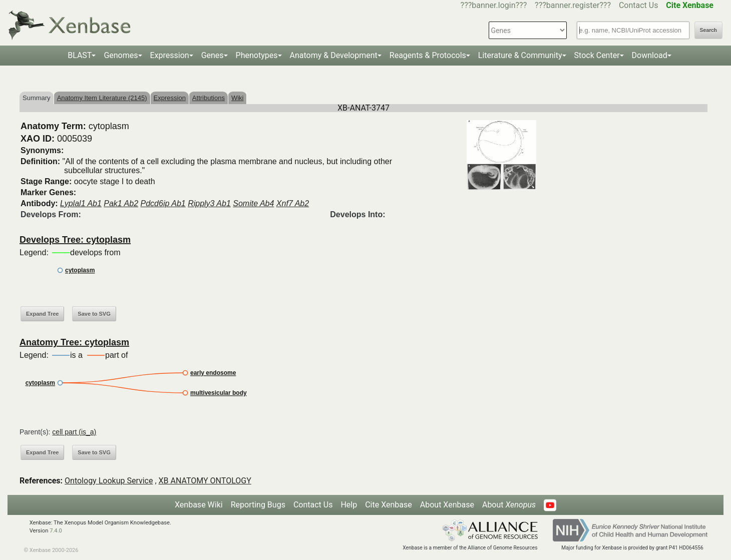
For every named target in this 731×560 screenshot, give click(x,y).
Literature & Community (520, 55)
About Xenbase (447, 505)
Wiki (238, 98)
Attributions (209, 98)
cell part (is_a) (74, 432)
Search (708, 30)
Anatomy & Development (334, 55)
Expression (170, 55)
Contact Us (639, 5)
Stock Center (597, 55)
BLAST (80, 55)
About (509, 505)
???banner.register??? (573, 5)
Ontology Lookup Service (109, 481)
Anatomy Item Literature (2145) (102, 98)
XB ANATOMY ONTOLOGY (205, 481)
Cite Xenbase (389, 505)
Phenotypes (257, 55)
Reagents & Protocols (428, 55)
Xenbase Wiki (199, 505)
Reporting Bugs (258, 505)
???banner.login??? (494, 5)
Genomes (121, 55)
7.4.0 (56, 531)
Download (650, 55)
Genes (213, 55)
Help (349, 505)
